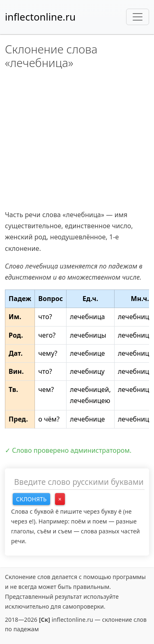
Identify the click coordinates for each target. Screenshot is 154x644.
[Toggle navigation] (138, 17)
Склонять (31, 499)
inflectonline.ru (40, 17)
